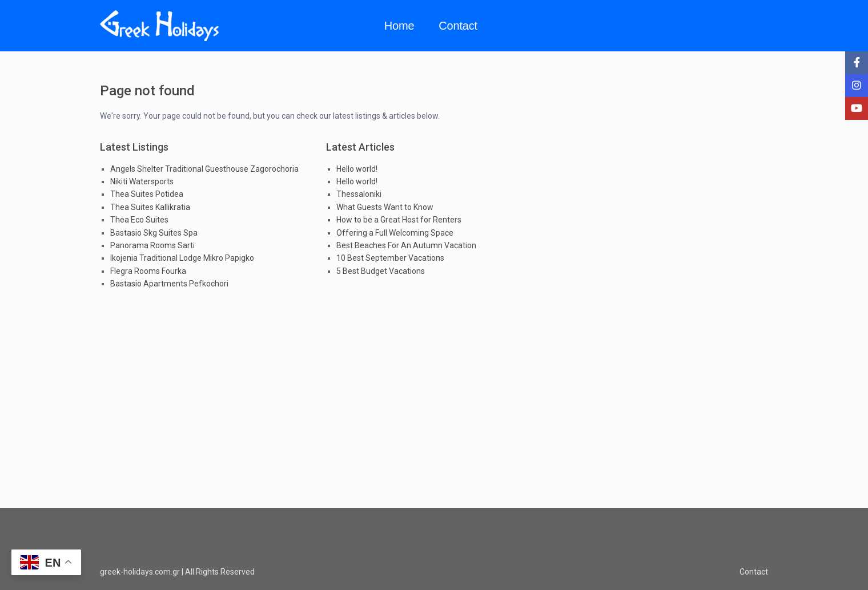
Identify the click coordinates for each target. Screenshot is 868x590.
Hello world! (357, 169)
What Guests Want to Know (385, 207)
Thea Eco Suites (139, 220)
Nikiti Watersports (142, 181)
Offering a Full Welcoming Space (395, 233)
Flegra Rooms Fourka (148, 271)
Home (399, 26)
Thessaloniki (359, 194)
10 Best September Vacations (390, 258)
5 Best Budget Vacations (381, 271)
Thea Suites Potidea (147, 194)
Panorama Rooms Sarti (152, 245)
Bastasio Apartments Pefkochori (169, 284)
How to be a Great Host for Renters (399, 220)
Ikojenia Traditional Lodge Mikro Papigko (182, 258)
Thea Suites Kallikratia (150, 207)
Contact (458, 26)
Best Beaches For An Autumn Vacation (406, 245)
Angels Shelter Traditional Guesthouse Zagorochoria (204, 169)
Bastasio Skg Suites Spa (154, 233)
